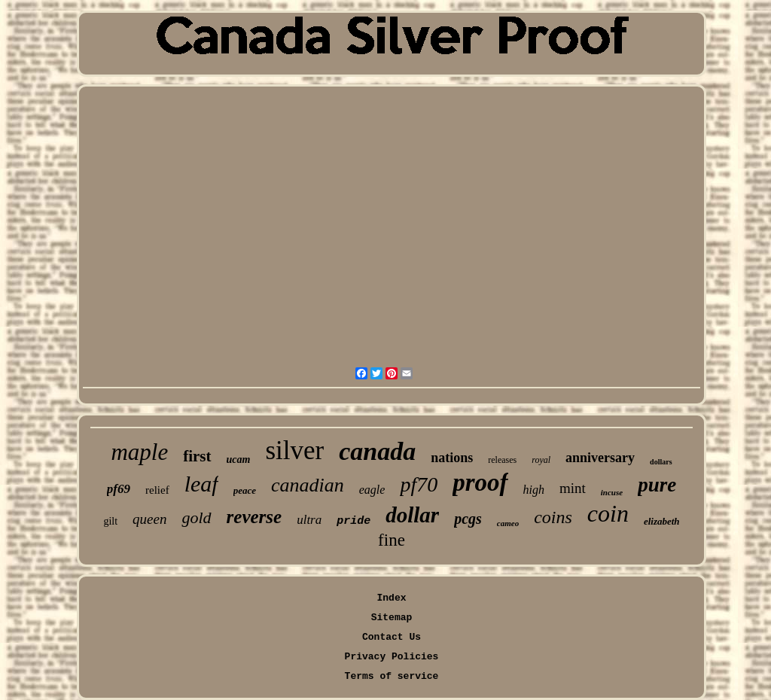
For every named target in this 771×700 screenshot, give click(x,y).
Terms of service (392, 676)
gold (196, 517)
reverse (254, 517)
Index (391, 598)
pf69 (119, 489)
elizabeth (662, 521)
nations (452, 458)
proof (480, 482)
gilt (110, 521)
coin (608, 513)
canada (377, 451)
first (197, 456)
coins (553, 517)
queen (149, 519)
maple (139, 452)
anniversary (600, 458)
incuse (612, 492)
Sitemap (392, 618)
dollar (412, 515)
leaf (201, 484)
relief (157, 490)
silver (294, 450)
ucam (239, 460)
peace (245, 490)
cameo (508, 523)
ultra (309, 520)
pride (354, 521)
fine (392, 540)
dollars (661, 462)
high (534, 490)
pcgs (468, 519)
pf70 (419, 484)
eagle (372, 490)
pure (657, 485)
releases (502, 460)
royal (541, 460)
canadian (308, 485)
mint (573, 488)
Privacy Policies (392, 657)
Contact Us (392, 637)
